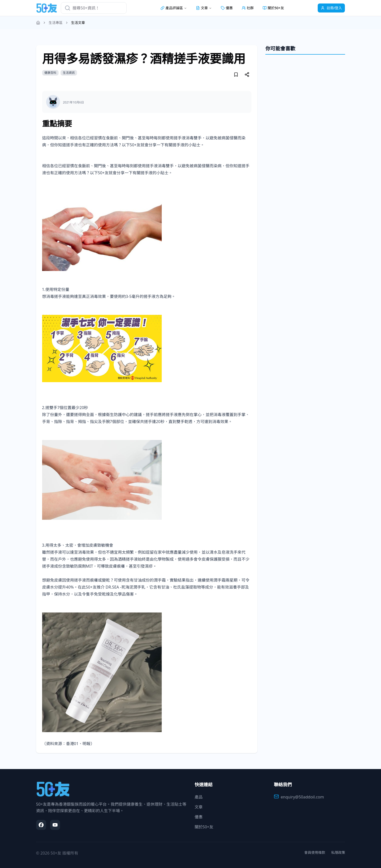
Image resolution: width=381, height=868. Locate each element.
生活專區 (56, 23)
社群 (248, 8)
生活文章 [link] (78, 23)
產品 (199, 797)
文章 (199, 807)
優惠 (227, 8)
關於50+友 (273, 8)
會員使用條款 (315, 852)
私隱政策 (338, 852)
